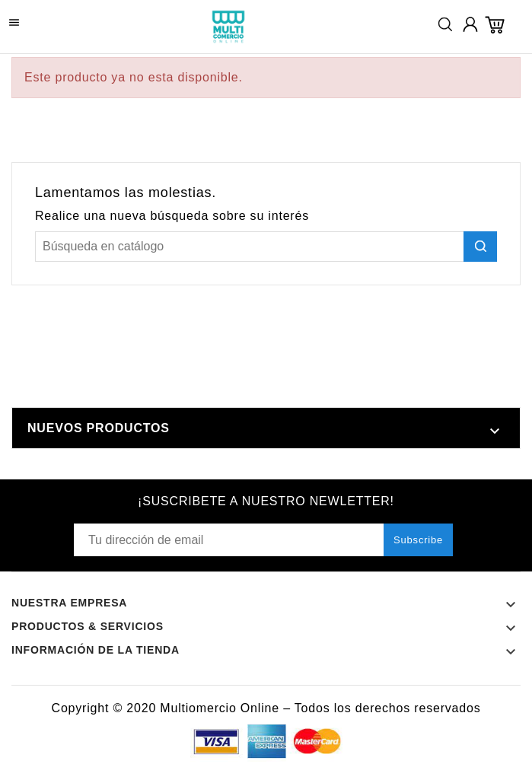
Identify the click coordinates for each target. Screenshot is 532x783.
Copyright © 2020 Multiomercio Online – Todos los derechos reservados (266, 708)
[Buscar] (266, 247)
